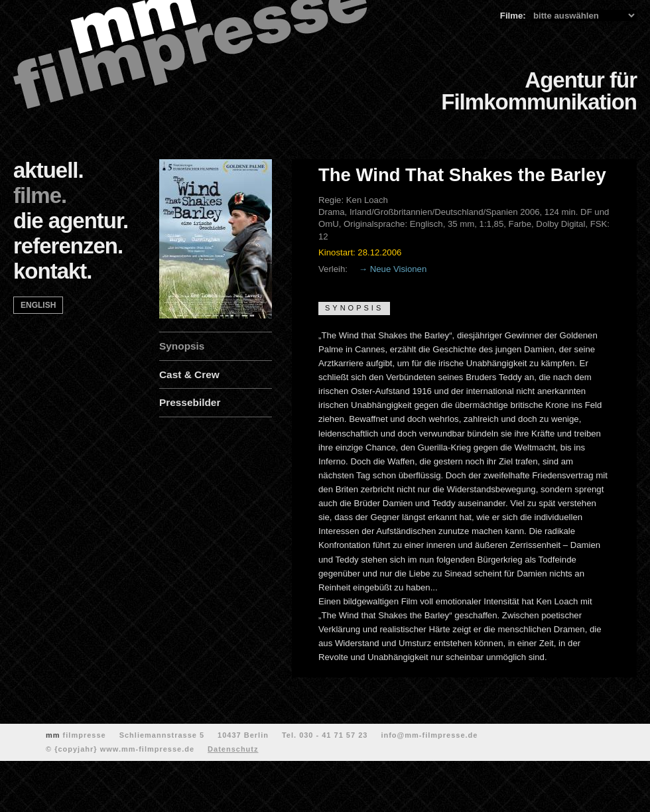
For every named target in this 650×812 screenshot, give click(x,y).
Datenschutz (233, 749)
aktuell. (48, 170)
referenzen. (68, 246)
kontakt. (53, 271)
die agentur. (71, 221)
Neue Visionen (399, 269)
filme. (40, 195)
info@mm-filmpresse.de (429, 735)
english (38, 305)
